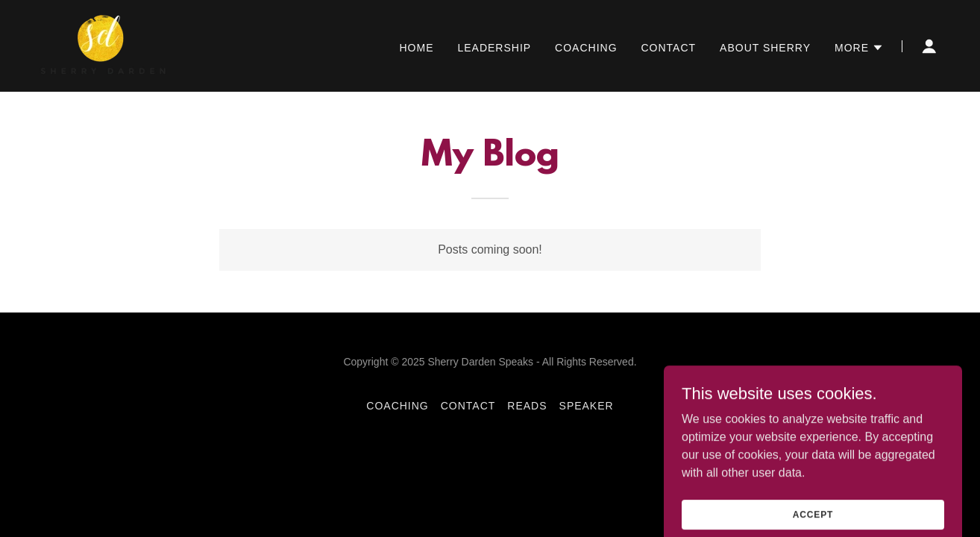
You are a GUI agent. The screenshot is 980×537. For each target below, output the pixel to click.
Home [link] (416, 48)
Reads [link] (527, 406)
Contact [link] (669, 48)
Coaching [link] (586, 48)
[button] (859, 48)
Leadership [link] (494, 48)
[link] (104, 45)
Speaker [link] (587, 406)
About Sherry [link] (765, 48)
